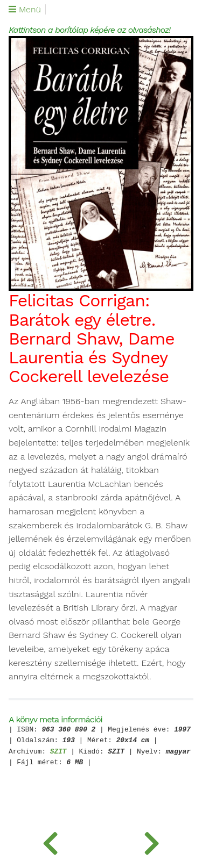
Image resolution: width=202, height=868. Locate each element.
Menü (25, 10)
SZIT (58, 752)
